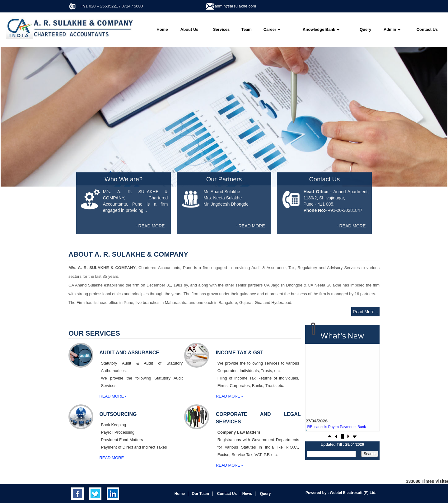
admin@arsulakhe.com (235, 6)
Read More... (365, 312)
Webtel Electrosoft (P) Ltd (352, 493)
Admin (392, 29)
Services (222, 29)
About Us (189, 29)
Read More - (113, 396)
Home (162, 29)
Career (272, 29)
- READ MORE (150, 226)
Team (247, 29)
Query (366, 29)
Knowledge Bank (321, 29)
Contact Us (427, 29)
